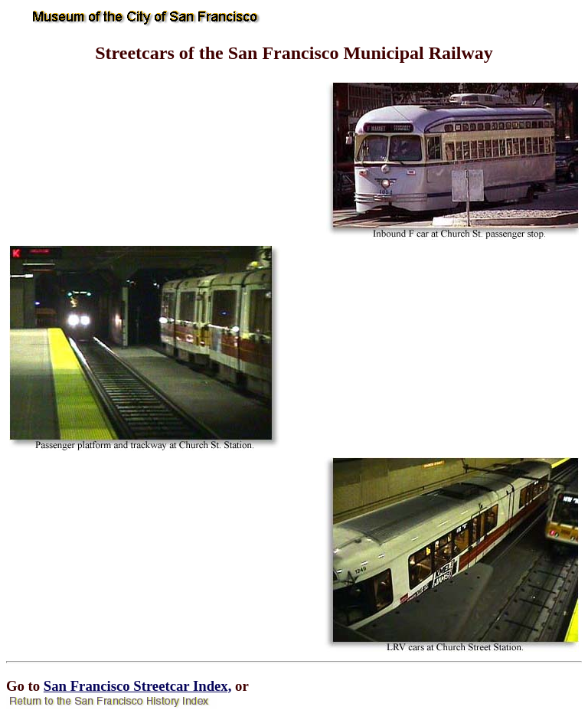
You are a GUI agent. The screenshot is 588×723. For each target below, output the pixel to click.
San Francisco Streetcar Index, (138, 686)
